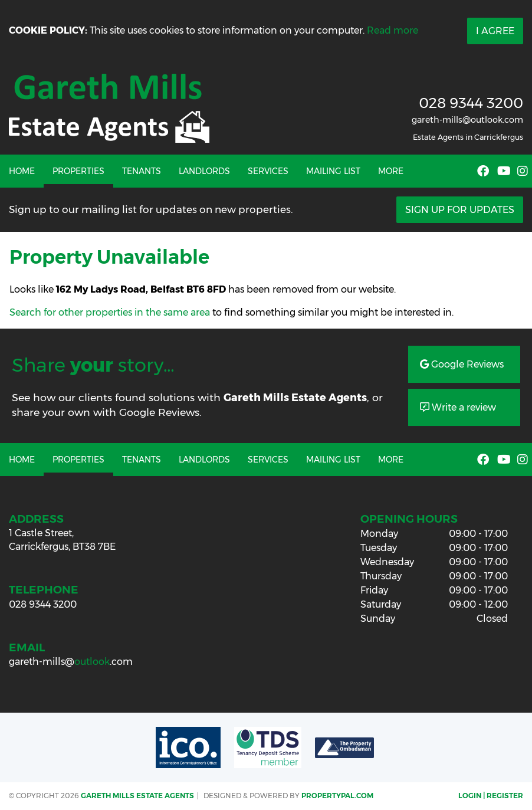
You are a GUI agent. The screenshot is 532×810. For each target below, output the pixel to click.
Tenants (142, 171)
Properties (78, 171)
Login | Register (491, 796)
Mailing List (333, 171)
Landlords (204, 171)
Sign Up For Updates (460, 210)
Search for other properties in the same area (110, 312)
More (391, 171)
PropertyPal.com (337, 796)
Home (22, 171)
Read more (393, 30)
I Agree (495, 31)
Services (268, 171)
